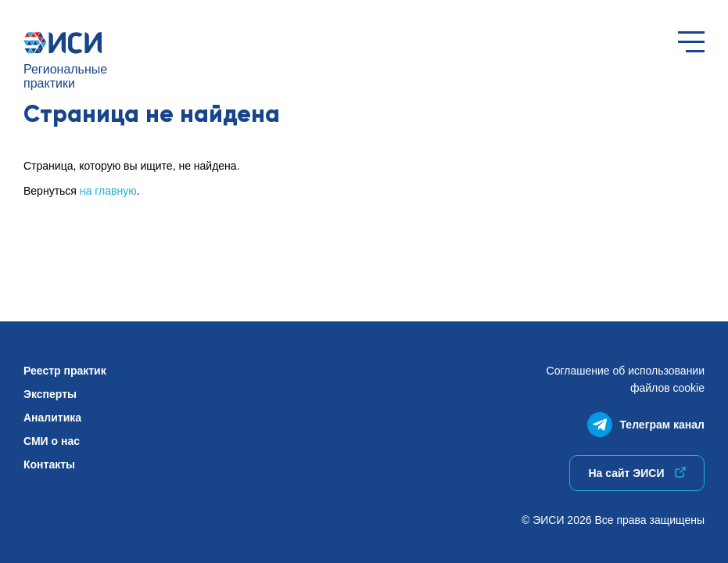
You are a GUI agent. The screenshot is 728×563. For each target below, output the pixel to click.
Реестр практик (65, 371)
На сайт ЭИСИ (637, 473)
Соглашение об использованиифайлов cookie (626, 379)
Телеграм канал (646, 421)
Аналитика (52, 418)
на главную (108, 191)
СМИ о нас (52, 441)
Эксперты (50, 394)
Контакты (49, 464)
